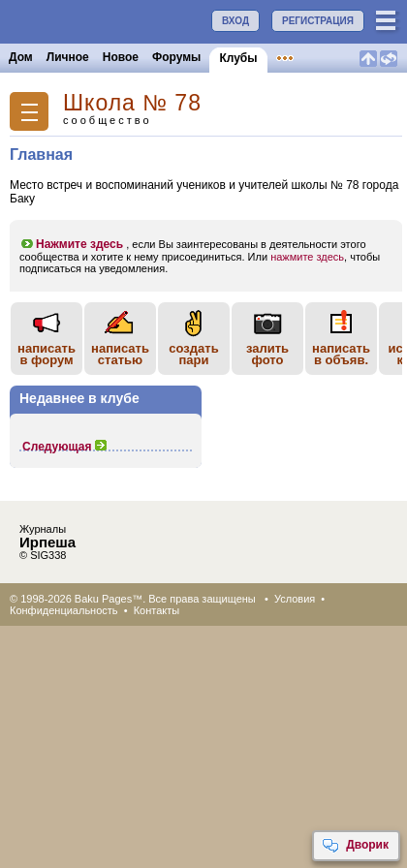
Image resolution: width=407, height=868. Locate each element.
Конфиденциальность (64, 610)
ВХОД (235, 21)
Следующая (65, 447)
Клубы (238, 58)
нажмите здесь (307, 257)
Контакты (157, 610)
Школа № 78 (132, 103)
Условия (295, 599)
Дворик (355, 846)
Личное (68, 57)
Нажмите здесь (71, 244)
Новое (121, 57)
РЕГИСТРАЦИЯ (318, 21)
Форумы (176, 57)
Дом (21, 57)
